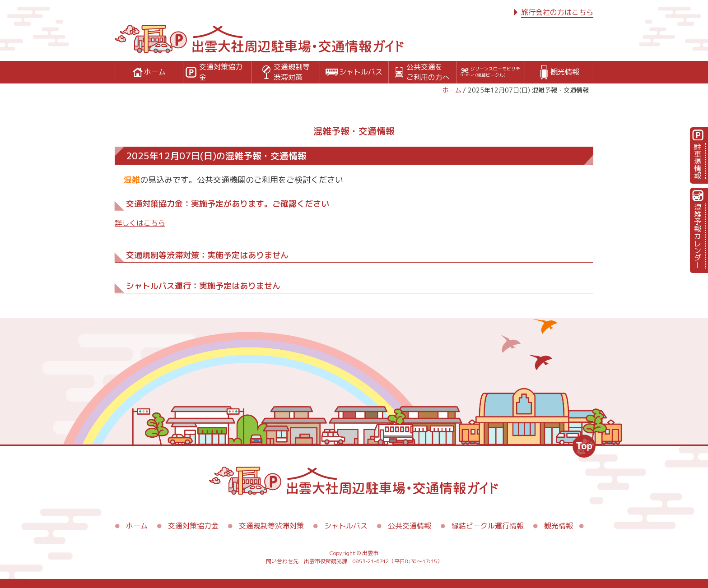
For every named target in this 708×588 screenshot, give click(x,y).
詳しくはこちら (140, 223)
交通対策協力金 (193, 526)
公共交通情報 (410, 526)
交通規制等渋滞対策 (271, 526)
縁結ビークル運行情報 (488, 526)
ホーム (452, 90)
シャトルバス (346, 526)
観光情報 (559, 526)
